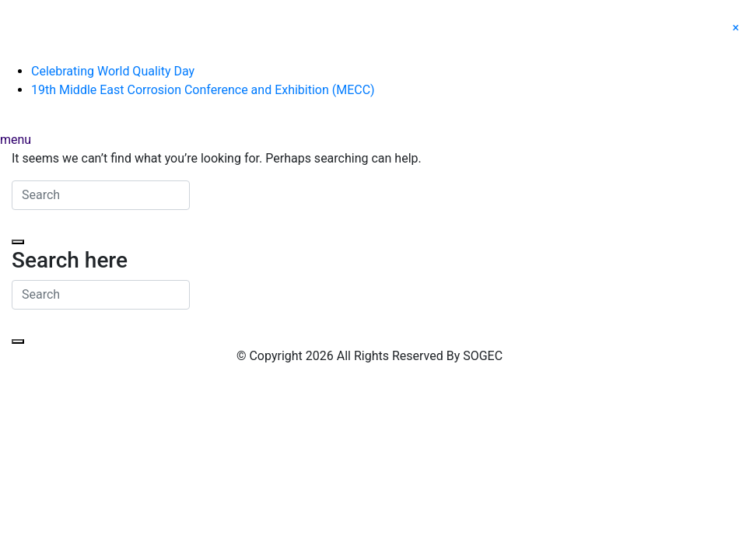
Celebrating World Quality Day (113, 71)
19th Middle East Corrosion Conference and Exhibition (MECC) (203, 90)
